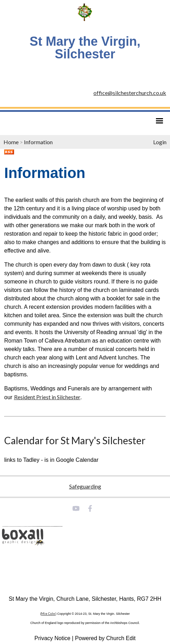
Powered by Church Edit (105, 638)
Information (38, 142)
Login (160, 142)
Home (11, 142)
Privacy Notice (52, 638)
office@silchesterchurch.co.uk (130, 93)
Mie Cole (48, 614)
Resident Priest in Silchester (47, 397)
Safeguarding (85, 486)
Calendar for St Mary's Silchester (75, 440)
